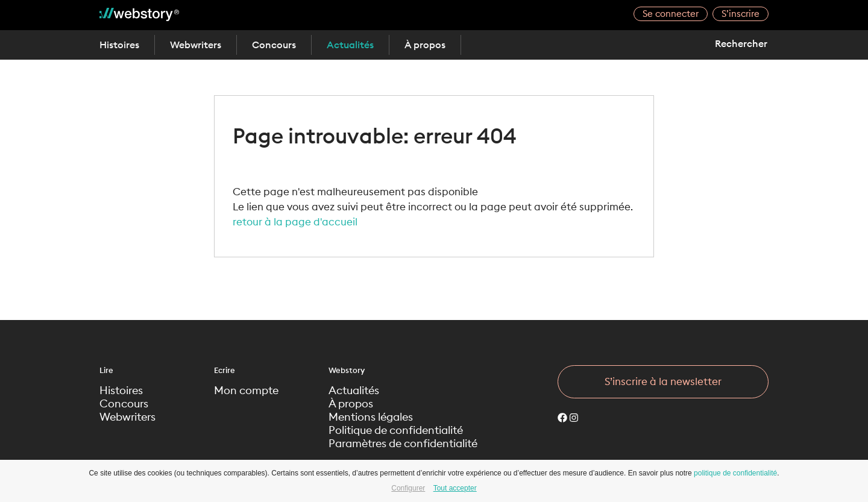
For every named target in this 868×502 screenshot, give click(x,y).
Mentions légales (371, 417)
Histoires (119, 45)
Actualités (350, 45)
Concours (274, 45)
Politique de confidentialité (396, 430)
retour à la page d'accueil (295, 222)
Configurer (408, 488)
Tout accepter (455, 488)
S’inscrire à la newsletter (663, 381)
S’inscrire (741, 14)
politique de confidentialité (735, 473)
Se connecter (671, 14)
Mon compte (246, 391)
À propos (425, 45)
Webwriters (196, 45)
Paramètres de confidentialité (403, 444)
